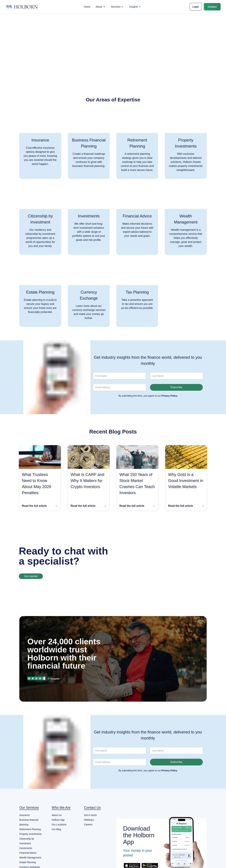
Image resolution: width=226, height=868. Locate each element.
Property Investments (30, 834)
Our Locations (59, 825)
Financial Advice (28, 853)
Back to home (113, 57)
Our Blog (56, 829)
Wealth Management (30, 858)
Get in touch (90, 815)
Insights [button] (135, 7)
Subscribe (176, 387)
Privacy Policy (169, 396)
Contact (212, 7)
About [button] (101, 7)
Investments (26, 848)
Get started (31, 576)
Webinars (89, 820)
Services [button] (117, 7)
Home (87, 7)
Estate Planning (28, 862)
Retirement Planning (30, 829)
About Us (57, 815)
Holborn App (58, 820)
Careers (88, 825)
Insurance (24, 815)
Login (196, 7)
